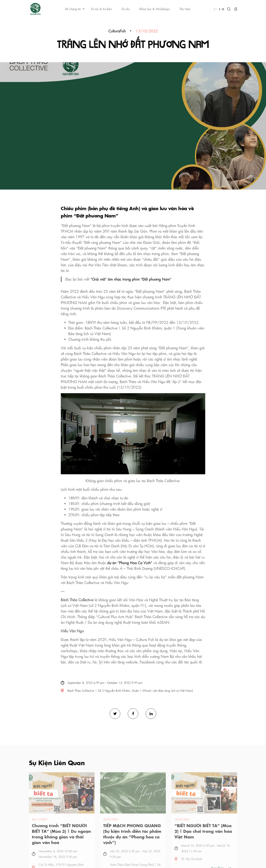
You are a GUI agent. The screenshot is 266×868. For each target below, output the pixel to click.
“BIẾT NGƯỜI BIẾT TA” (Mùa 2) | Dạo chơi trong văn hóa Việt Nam (203, 831)
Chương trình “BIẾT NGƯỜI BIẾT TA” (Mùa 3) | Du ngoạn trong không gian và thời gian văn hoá (61, 834)
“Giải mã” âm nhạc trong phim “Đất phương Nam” (131, 279)
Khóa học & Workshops (155, 9)
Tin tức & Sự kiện (101, 9)
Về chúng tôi (73, 9)
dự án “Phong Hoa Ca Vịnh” (130, 563)
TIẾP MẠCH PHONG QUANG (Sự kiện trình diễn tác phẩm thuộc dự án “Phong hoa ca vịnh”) (132, 834)
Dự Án (126, 9)
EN (215, 9)
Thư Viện (185, 9)
